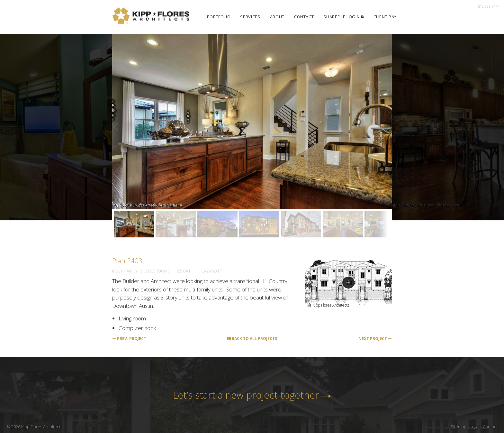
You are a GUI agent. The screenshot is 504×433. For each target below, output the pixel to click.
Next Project (375, 339)
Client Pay (385, 17)
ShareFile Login (343, 17)
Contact (304, 17)
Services (250, 17)
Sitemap (459, 427)
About (277, 17)
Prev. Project (129, 339)
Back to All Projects (252, 339)
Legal (475, 427)
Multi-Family (125, 271)
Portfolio (219, 17)
